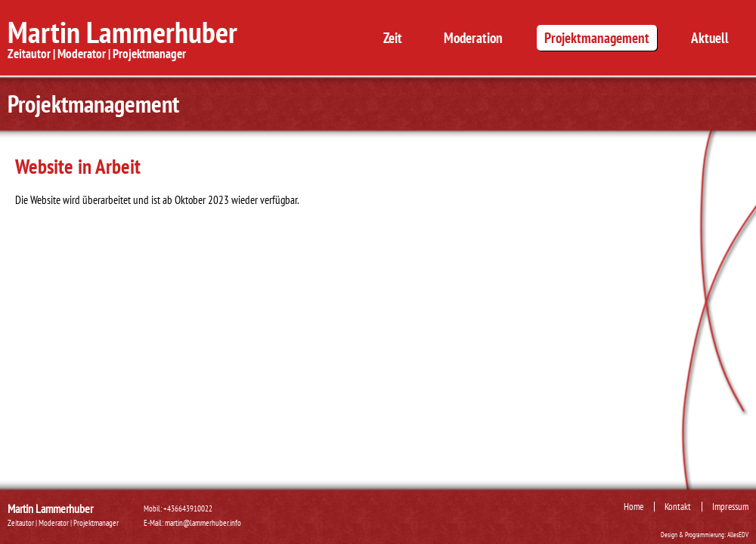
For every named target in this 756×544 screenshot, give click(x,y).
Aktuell (710, 38)
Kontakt (678, 506)
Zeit (393, 38)
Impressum (730, 506)
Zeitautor (29, 53)
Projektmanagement (597, 38)
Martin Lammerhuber (122, 32)
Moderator (82, 53)
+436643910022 (188, 508)
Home (634, 506)
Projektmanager (149, 53)
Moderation (473, 38)
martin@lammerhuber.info (203, 523)
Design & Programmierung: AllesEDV (705, 535)
